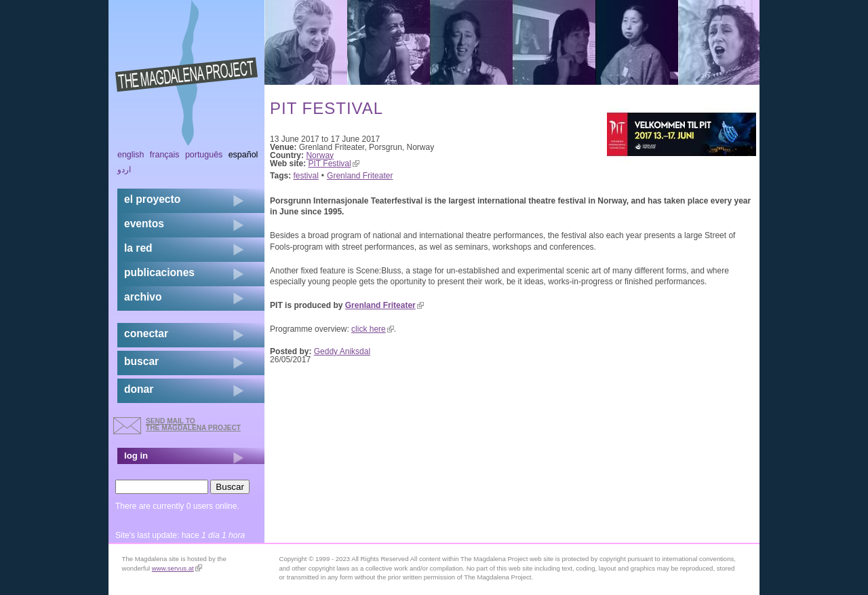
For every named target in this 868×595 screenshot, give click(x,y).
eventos (144, 224)
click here (373, 329)
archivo (143, 297)
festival (306, 176)
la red (138, 248)
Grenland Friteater (360, 176)
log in (136, 456)
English (131, 155)
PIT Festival (334, 164)
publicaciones (159, 272)
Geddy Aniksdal (342, 351)
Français (165, 155)
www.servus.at (177, 568)
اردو (124, 170)
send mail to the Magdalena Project (193, 424)
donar (139, 389)
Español (243, 155)
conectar (146, 333)
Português (204, 155)
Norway (320, 155)
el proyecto (152, 199)
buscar (141, 361)
